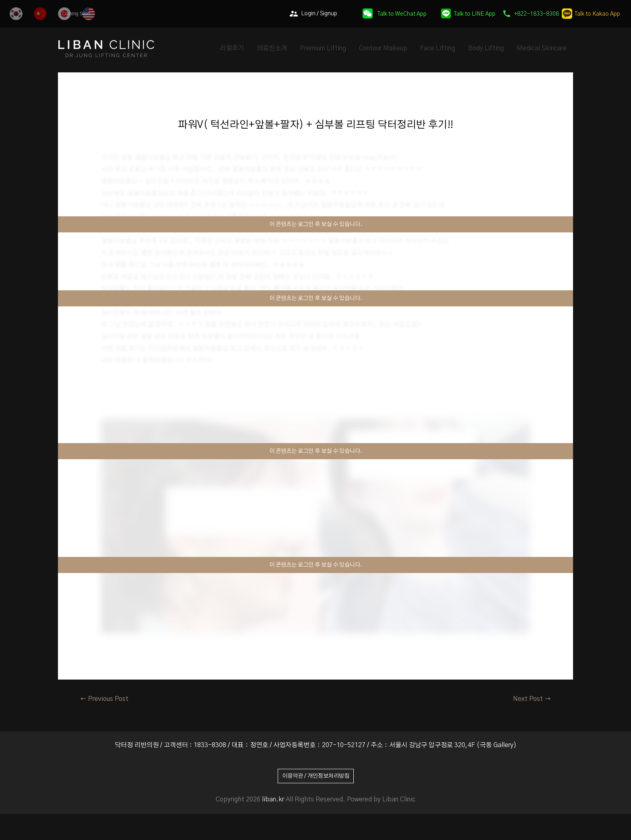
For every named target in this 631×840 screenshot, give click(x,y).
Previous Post (104, 699)
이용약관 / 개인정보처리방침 (316, 776)
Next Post (532, 699)
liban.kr (273, 799)
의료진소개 (272, 48)
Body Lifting (486, 48)
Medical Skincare (542, 48)
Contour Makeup (383, 48)
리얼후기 (232, 48)
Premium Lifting (323, 48)
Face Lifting (438, 48)
